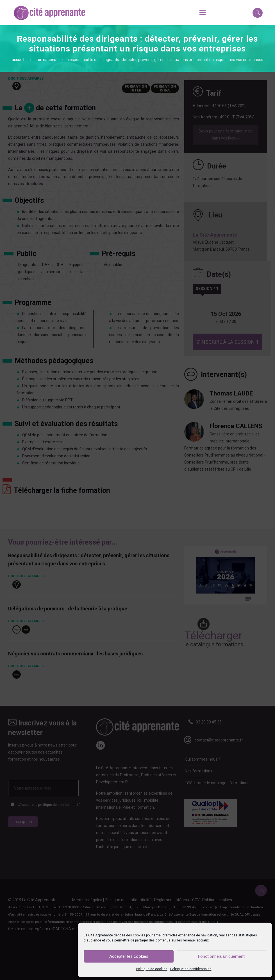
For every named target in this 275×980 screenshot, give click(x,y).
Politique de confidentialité (191, 969)
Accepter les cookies (129, 956)
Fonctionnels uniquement (221, 956)
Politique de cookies (152, 969)
